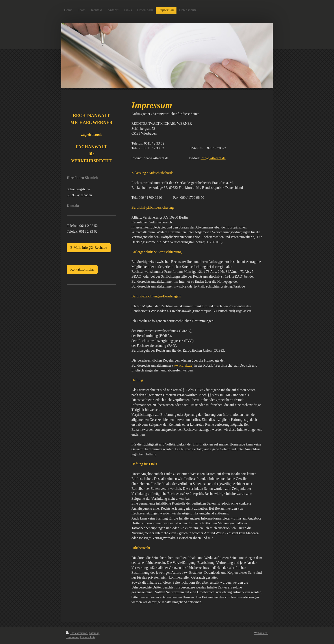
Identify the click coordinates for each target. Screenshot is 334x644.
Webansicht (261, 633)
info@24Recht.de (213, 158)
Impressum (72, 637)
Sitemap (95, 633)
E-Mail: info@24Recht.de (89, 248)
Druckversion (77, 633)
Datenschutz (88, 637)
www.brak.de (183, 365)
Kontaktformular (82, 269)
